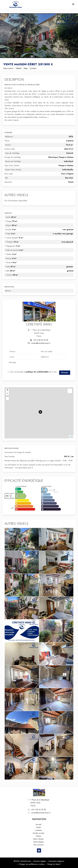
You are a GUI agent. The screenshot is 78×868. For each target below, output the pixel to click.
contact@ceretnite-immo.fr (41, 343)
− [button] (7, 394)
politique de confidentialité (37, 372)
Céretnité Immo (39, 324)
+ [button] (7, 390)
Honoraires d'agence (56, 861)
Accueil (16, 4)
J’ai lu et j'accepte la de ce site (33, 372)
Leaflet (71, 437)
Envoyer (65, 372)
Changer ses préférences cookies (32, 864)
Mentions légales (40, 861)
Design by (54, 864)
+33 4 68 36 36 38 (41, 340)
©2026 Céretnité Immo (22, 861)
